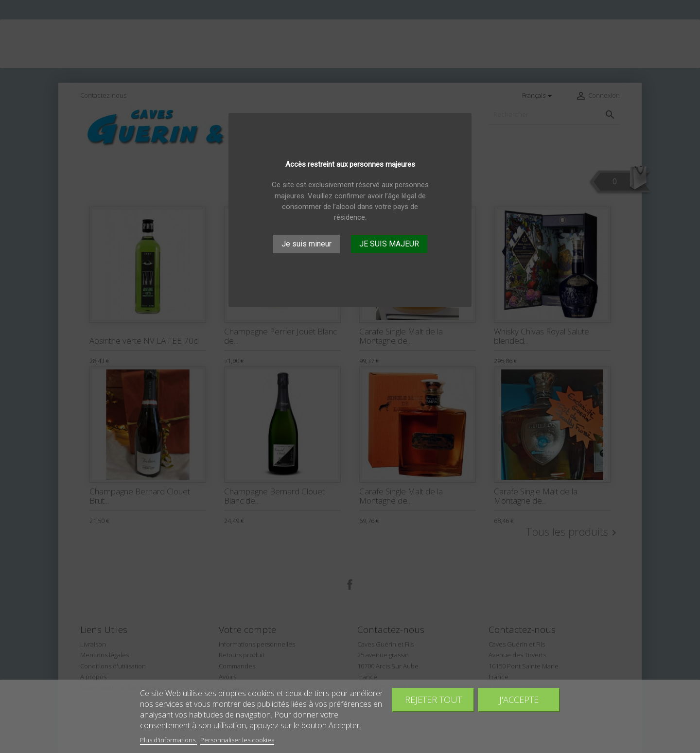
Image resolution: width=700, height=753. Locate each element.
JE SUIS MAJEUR (389, 244)
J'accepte (519, 699)
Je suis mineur (306, 244)
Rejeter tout (433, 699)
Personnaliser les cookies (237, 740)
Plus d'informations (168, 740)
